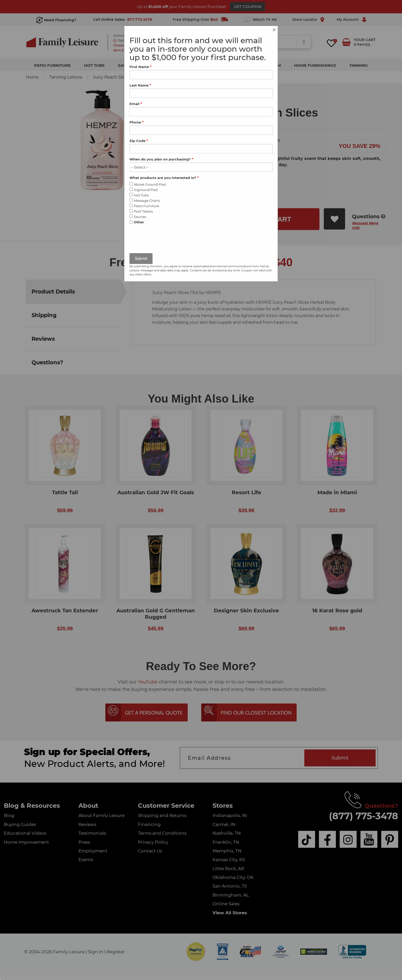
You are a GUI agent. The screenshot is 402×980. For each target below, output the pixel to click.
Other (139, 222)
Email (136, 104)
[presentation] (168, 239)
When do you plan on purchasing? (161, 159)
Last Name (140, 85)
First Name (140, 67)
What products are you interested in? (164, 178)
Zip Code (139, 141)
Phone (137, 122)
